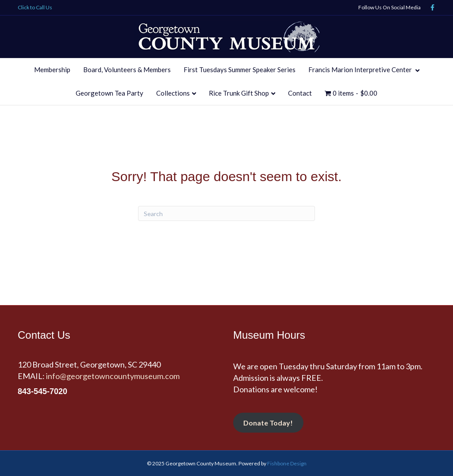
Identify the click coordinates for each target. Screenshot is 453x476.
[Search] (226, 213)
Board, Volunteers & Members (127, 70)
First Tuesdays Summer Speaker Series (240, 70)
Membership (52, 70)
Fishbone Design (287, 463)
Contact (300, 93)
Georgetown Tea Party (109, 93)
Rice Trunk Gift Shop (239, 93)
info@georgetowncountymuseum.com (113, 376)
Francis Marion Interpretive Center (361, 70)
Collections (173, 93)
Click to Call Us (35, 7)
